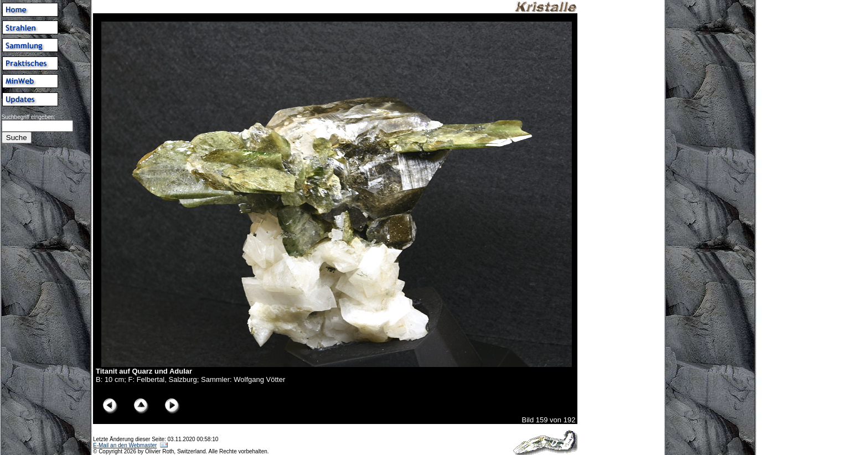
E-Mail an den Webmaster (125, 445)
